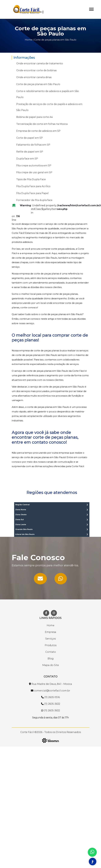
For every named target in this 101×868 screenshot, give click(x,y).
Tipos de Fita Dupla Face (31, 179)
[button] (91, 9)
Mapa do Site (51, 665)
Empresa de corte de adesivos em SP (38, 131)
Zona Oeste (21, 515)
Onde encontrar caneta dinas (34, 77)
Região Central (23, 505)
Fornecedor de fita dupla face (34, 200)
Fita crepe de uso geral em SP (34, 172)
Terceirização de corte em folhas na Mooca (42, 124)
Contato (51, 652)
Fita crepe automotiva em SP (34, 166)
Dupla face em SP (27, 159)
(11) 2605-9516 (50, 697)
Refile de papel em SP (30, 152)
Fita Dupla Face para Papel (32, 193)
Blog (51, 659)
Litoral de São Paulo (25, 534)
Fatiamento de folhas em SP (33, 145)
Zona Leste (21, 524)
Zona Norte (21, 510)
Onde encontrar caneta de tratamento (40, 63)
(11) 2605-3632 (51, 704)
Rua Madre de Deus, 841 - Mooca (50, 684)
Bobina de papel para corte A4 (34, 117)
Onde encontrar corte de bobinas (36, 70)
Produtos (51, 645)
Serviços (50, 639)
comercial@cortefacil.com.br (50, 691)
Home (29, 40)
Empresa (50, 632)
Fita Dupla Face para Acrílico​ (33, 186)
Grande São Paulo (24, 529)
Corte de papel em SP (30, 138)
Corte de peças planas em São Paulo (55, 40)
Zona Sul (20, 520)
